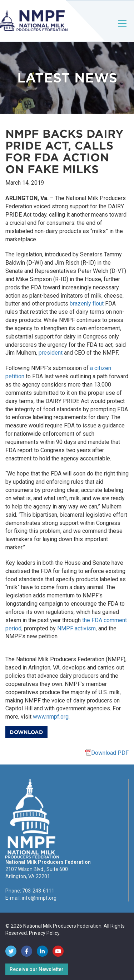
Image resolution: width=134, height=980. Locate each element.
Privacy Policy (44, 933)
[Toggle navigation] (123, 29)
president (51, 353)
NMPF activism (76, 628)
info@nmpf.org (39, 898)
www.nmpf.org (51, 717)
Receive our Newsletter (37, 969)
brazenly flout (87, 304)
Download (26, 732)
